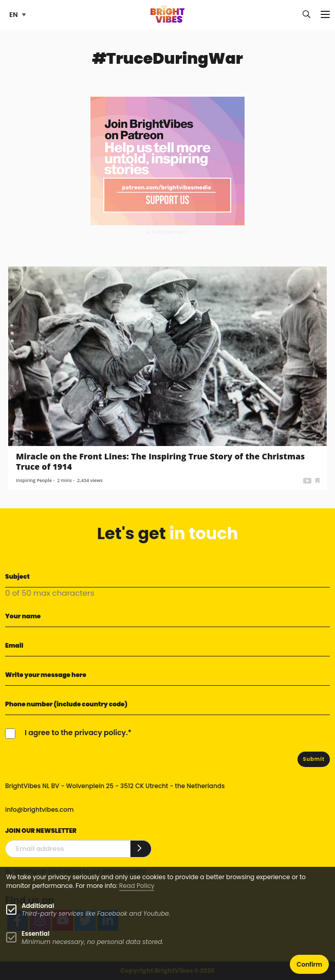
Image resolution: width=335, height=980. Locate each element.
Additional (38, 906)
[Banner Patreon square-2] (167, 160)
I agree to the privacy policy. (76, 733)
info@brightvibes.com (39, 809)
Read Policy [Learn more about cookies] (137, 886)
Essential (35, 933)
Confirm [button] (309, 964)
